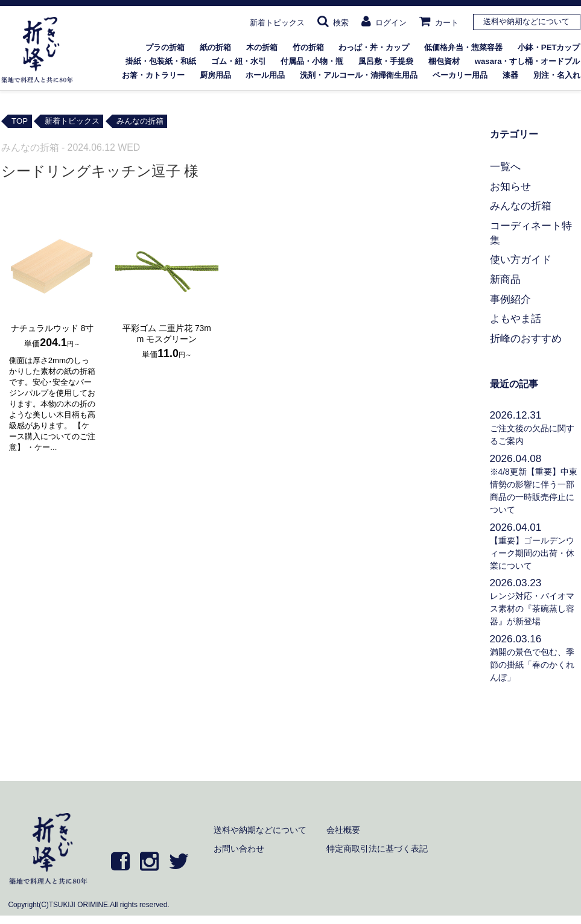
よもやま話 (516, 318)
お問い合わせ (239, 849)
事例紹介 (510, 299)
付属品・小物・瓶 (312, 61)
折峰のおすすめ (526, 338)
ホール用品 (265, 75)
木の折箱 (262, 47)
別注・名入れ (557, 75)
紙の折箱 (215, 47)
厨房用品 (215, 75)
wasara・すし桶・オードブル (528, 61)
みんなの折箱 (521, 206)
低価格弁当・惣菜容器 (463, 47)
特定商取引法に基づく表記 (377, 849)
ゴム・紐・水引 (239, 61)
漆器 (510, 75)
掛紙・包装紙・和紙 (161, 61)
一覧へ (505, 166)
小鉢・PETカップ (549, 47)
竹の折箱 (308, 47)
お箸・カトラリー (153, 75)
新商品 (505, 279)
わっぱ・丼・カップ (374, 47)
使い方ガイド (521, 259)
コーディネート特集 (531, 233)
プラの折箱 (165, 47)
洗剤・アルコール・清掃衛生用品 (359, 75)
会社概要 (343, 830)
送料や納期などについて (526, 21)
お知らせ (510, 186)
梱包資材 (444, 61)
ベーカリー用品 (460, 75)
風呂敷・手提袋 (386, 61)
